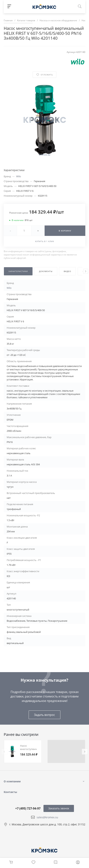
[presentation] (86, 271)
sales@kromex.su (47, 817)
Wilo (19, 176)
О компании (12, 781)
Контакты (10, 792)
